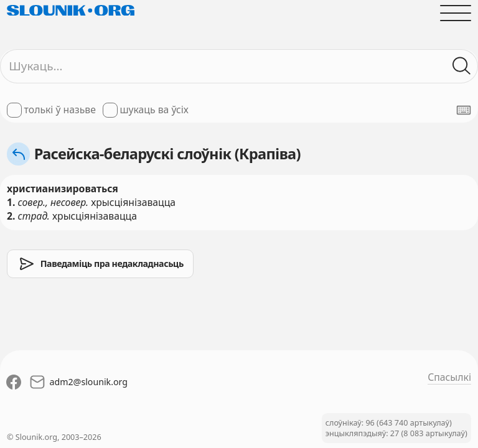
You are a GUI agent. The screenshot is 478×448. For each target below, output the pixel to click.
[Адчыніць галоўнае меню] (456, 13)
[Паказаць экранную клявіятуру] (464, 110)
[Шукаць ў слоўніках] (462, 66)
